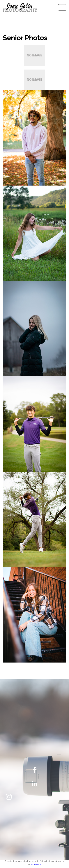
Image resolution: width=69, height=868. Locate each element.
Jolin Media (36, 865)
